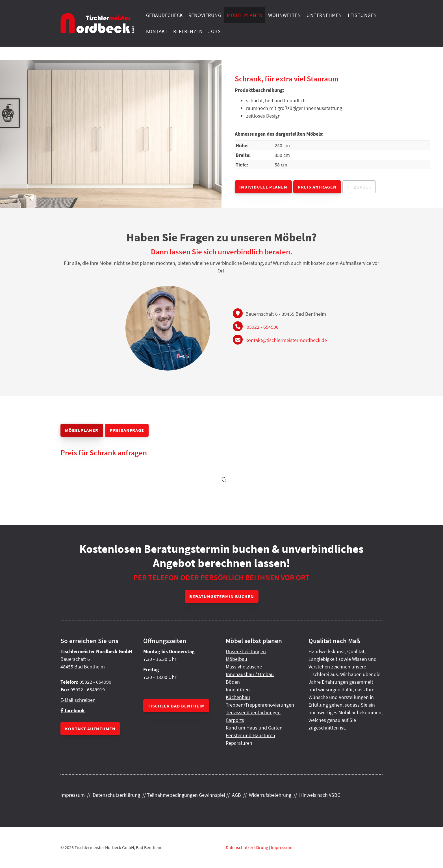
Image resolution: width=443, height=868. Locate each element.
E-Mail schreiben (78, 700)
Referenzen (188, 31)
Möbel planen (245, 15)
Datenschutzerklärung (116, 795)
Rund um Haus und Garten (254, 728)
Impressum (73, 795)
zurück (362, 187)
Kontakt (157, 31)
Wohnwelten (285, 15)
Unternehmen (324, 15)
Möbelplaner (82, 430)
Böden (233, 682)
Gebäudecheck (164, 15)
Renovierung (205, 15)
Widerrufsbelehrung (270, 795)
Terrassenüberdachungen (253, 712)
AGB (236, 795)
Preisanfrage (127, 430)
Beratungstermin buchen (222, 596)
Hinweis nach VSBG (320, 795)
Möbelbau (236, 659)
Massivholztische (244, 667)
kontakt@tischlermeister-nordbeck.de (286, 340)
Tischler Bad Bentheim (176, 706)
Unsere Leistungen (246, 651)
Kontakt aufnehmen (90, 729)
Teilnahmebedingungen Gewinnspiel (186, 795)
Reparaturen (239, 743)
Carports (235, 720)
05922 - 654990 (263, 327)
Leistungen (362, 15)
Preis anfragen (317, 187)
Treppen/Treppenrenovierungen (260, 705)
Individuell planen (263, 187)
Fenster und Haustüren (250, 735)
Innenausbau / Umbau (250, 674)
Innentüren (238, 690)
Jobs (214, 31)
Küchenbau (238, 697)
